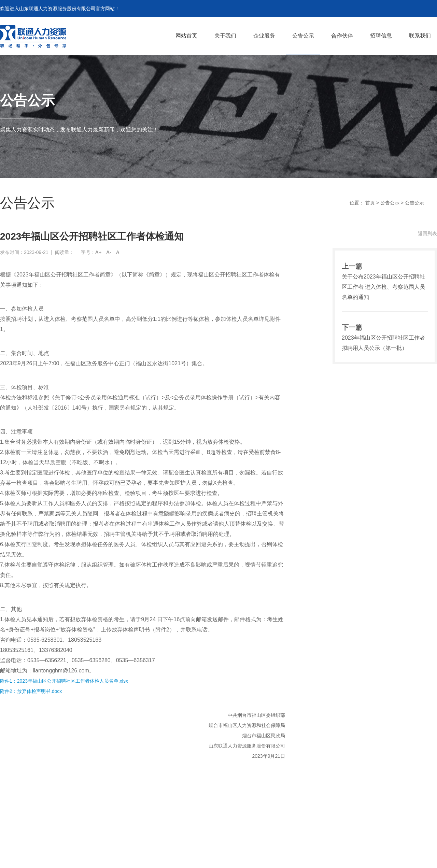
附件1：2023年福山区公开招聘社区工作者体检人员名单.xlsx (64, 681)
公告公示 (390, 203)
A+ (98, 252)
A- (109, 252)
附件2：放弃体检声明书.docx (31, 691)
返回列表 (427, 233)
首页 (370, 203)
